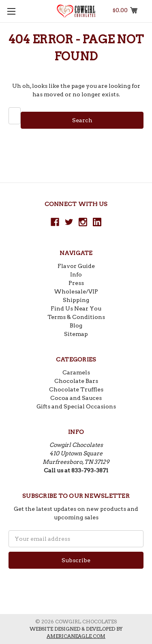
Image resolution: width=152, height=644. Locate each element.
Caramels (76, 372)
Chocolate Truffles (76, 389)
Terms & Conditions (76, 317)
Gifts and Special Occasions (76, 406)
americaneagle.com (76, 636)
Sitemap (76, 334)
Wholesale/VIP (76, 291)
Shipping (76, 300)
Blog (76, 325)
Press (76, 283)
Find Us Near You (76, 308)
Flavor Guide (76, 266)
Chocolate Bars (76, 381)
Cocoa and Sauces (76, 398)
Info (76, 274)
